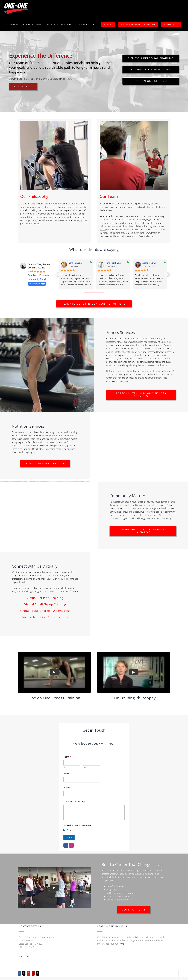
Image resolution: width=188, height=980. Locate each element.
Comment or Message (74, 802)
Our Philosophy (34, 196)
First (65, 767)
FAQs (121, 944)
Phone (67, 788)
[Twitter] (24, 973)
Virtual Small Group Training (45, 604)
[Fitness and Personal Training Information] (151, 58)
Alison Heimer (149, 263)
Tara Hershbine (113, 263)
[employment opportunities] (134, 910)
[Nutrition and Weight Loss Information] (151, 70)
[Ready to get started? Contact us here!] (94, 304)
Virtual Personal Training (45, 598)
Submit (69, 837)
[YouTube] (29, 973)
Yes (69, 830)
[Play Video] (54, 672)
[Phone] (82, 794)
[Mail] (38, 973)
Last (85, 767)
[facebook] (66, 845)
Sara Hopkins (75, 263)
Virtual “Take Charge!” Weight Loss (45, 611)
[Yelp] (33, 973)
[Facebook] (19, 973)
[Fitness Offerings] (141, 395)
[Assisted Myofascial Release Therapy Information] (151, 81)
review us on (37, 284)
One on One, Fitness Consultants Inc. (39, 266)
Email (67, 774)
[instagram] (71, 845)
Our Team (109, 196)
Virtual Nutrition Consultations (45, 617)
